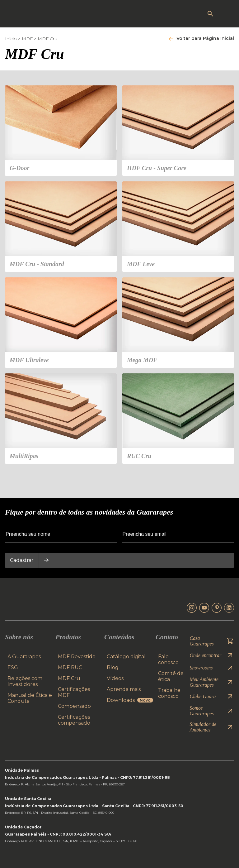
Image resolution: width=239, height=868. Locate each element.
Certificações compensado (74, 720)
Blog (113, 667)
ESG (13, 667)
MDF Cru (47, 39)
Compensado (74, 706)
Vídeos (115, 678)
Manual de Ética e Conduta (30, 698)
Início (11, 39)
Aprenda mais (124, 689)
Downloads (130, 700)
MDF (27, 39)
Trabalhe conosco (169, 693)
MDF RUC (70, 667)
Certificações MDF (74, 692)
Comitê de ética (171, 676)
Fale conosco (168, 659)
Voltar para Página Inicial (205, 38)
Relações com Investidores (25, 681)
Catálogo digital (126, 657)
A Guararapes (24, 657)
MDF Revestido (77, 657)
